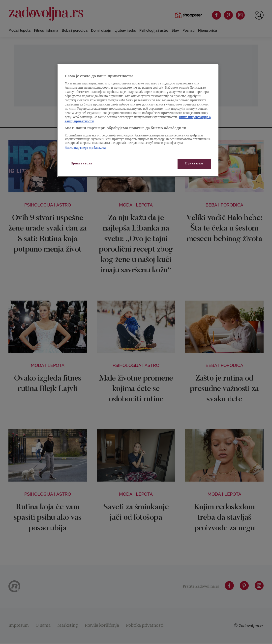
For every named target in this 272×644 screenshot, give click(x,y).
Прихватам (194, 164)
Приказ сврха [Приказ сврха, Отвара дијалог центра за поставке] (81, 164)
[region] (138, 121)
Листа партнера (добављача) (86, 148)
